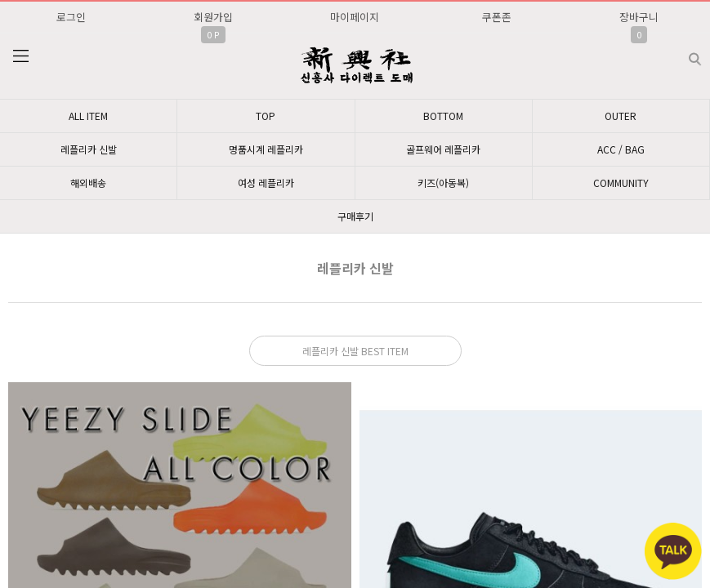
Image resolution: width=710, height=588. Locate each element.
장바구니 (639, 17)
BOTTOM (443, 116)
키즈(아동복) (443, 183)
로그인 (71, 17)
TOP (266, 116)
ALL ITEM (88, 116)
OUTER (621, 116)
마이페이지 (355, 17)
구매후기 (355, 216)
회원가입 (213, 17)
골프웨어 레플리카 (443, 149)
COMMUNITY (621, 183)
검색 (682, 53)
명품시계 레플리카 (266, 149)
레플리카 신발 (89, 149)
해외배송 (88, 183)
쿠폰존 (497, 17)
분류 (20, 56)
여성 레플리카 (266, 183)
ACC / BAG (621, 149)
